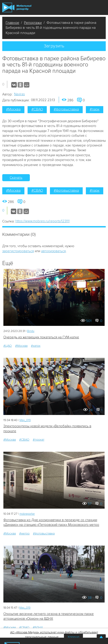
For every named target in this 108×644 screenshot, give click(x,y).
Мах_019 (25, 420)
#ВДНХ (38, 627)
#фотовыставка (66, 109)
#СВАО (37, 109)
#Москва (13, 109)
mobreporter (27, 514)
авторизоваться (53, 251)
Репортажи (33, 23)
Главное (12, 23)
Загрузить (54, 46)
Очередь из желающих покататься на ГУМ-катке (41, 337)
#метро (24, 533)
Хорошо (73, 637)
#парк (95, 109)
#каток (36, 346)
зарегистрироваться (18, 251)
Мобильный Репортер (17, 7)
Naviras (19, 94)
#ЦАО (8, 346)
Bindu (31, 331)
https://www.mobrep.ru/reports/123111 (42, 221)
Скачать (16, 178)
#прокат (39, 440)
